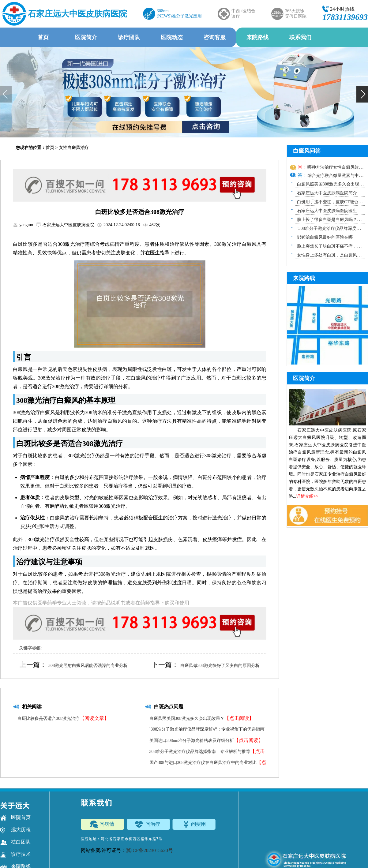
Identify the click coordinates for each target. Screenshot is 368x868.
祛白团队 (15, 842)
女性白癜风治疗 (74, 148)
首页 (43, 37)
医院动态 (172, 37)
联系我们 (300, 37)
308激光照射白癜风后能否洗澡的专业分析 (88, 666)
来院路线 (257, 37)
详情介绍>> (307, 496)
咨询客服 (215, 37)
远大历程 (15, 830)
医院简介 (86, 37)
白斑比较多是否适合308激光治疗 (63, 718)
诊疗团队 (129, 37)
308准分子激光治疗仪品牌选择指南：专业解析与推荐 (207, 753)
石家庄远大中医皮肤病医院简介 (327, 193)
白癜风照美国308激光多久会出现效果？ (202, 718)
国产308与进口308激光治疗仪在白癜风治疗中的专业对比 (208, 764)
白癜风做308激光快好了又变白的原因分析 (220, 666)
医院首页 (15, 817)
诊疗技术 (15, 854)
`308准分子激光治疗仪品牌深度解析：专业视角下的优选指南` (208, 731)
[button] (362, 94)
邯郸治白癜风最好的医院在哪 (325, 237)
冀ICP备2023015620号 (150, 850)
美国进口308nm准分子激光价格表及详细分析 (207, 740)
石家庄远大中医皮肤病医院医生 (327, 211)
